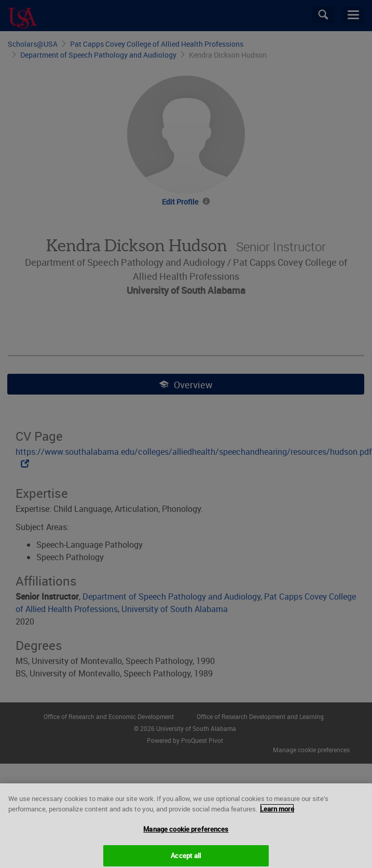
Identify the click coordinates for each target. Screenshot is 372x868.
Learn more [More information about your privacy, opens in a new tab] (277, 812)
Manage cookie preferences (186, 833)
